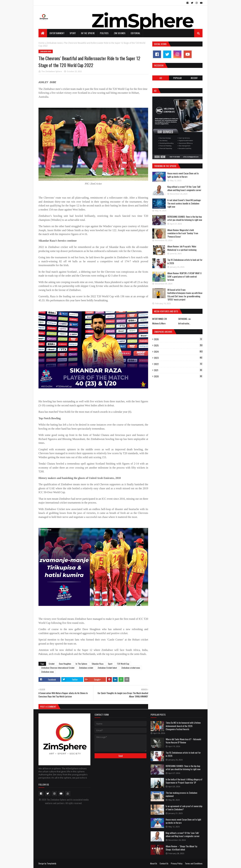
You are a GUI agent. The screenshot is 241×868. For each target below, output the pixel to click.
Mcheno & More (159, 323)
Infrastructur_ (184, 323)
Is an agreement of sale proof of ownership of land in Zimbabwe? (184, 808)
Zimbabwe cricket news (131, 668)
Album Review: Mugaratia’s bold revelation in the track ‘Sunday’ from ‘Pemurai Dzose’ (183, 233)
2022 (178, 364)
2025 (178, 345)
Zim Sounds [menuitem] (120, 33)
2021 (178, 370)
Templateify (52, 863)
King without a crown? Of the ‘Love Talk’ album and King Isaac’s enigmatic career (184, 188)
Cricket (52, 664)
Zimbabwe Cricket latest (107, 668)
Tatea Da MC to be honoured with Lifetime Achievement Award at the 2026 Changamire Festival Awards (183, 726)
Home (41, 43)
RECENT (194, 78)
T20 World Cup (123, 664)
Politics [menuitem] (104, 33)
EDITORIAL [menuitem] (136, 33)
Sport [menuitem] (73, 33)
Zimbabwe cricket (86, 668)
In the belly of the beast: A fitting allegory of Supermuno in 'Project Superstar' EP (184, 781)
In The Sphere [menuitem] (88, 33)
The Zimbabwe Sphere (52, 71)
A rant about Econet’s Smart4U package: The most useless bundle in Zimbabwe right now (184, 203)
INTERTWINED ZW (159, 319)
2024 (178, 352)
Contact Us (164, 863)
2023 (178, 358)
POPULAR (177, 78)
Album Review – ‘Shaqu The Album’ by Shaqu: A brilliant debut (181, 848)
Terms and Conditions (194, 863)
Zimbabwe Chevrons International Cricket (58, 668)
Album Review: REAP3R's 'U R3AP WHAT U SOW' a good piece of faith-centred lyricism (184, 276)
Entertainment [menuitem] (57, 33)
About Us (154, 863)
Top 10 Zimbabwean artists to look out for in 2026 (185, 261)
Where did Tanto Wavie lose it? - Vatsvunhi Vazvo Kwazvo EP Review (183, 741)
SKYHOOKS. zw (184, 319)
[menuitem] (43, 33)
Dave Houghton (65, 664)
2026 (178, 339)
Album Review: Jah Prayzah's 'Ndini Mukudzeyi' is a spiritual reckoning (182, 248)
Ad (161, 78)
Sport (110, 664)
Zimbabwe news (54, 43)
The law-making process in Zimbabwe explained (182, 794)
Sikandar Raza (98, 664)
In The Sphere (81, 664)
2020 (178, 376)
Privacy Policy (177, 863)
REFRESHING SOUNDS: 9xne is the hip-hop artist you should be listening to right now (185, 218)
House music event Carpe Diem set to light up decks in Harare (183, 175)
